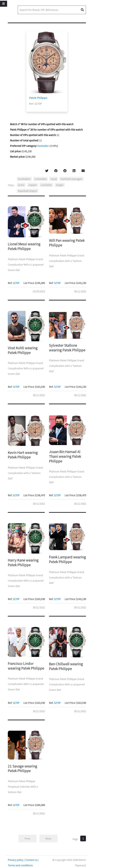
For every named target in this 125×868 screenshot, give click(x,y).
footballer (43, 146)
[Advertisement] (109, 47)
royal (54, 179)
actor (21, 185)
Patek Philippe (38, 98)
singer (60, 185)
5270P (16, 283)
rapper (33, 185)
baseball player (28, 191)
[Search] (52, 10)
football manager (71, 179)
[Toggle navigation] (4, 4)
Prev (27, 838)
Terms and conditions (20, 865)
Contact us (31, 860)
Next (48, 838)
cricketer (46, 185)
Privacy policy (16, 860)
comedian (41, 179)
